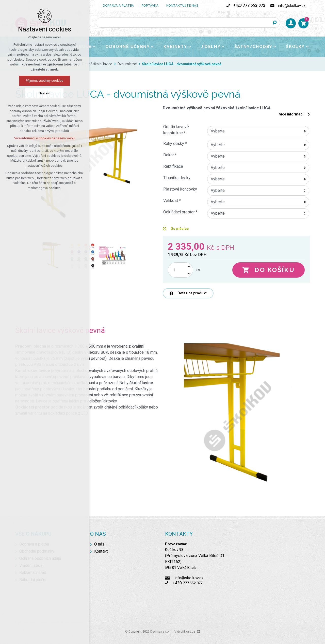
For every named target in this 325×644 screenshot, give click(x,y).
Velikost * (172, 201)
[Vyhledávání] (275, 23)
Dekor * (170, 155)
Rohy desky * (175, 143)
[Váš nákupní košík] (303, 23)
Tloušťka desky (177, 178)
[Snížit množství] (189, 274)
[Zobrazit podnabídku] (94, 47)
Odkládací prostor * (180, 212)
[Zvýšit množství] (189, 266)
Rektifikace (173, 166)
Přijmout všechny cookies (45, 81)
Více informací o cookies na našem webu (44, 138)
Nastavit (45, 93)
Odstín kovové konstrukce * (176, 130)
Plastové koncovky (180, 189)
